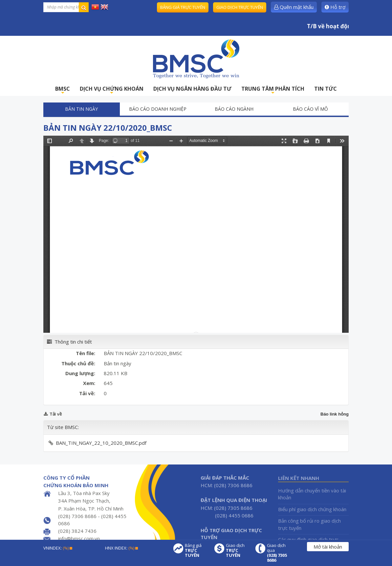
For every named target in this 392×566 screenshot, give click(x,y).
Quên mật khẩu (294, 7)
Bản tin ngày (81, 109)
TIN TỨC (326, 89)
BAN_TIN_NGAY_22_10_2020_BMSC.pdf (101, 443)
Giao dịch (237, 550)
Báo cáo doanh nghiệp (158, 109)
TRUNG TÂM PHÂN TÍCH (273, 91)
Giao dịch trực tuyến (240, 7)
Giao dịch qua (278, 553)
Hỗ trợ (335, 7)
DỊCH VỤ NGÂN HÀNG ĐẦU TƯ (192, 89)
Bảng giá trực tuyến (183, 7)
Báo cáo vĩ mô (310, 109)
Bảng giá (196, 550)
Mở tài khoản (328, 547)
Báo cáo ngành (234, 109)
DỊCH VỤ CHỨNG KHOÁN (112, 91)
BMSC (63, 91)
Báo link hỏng (335, 414)
